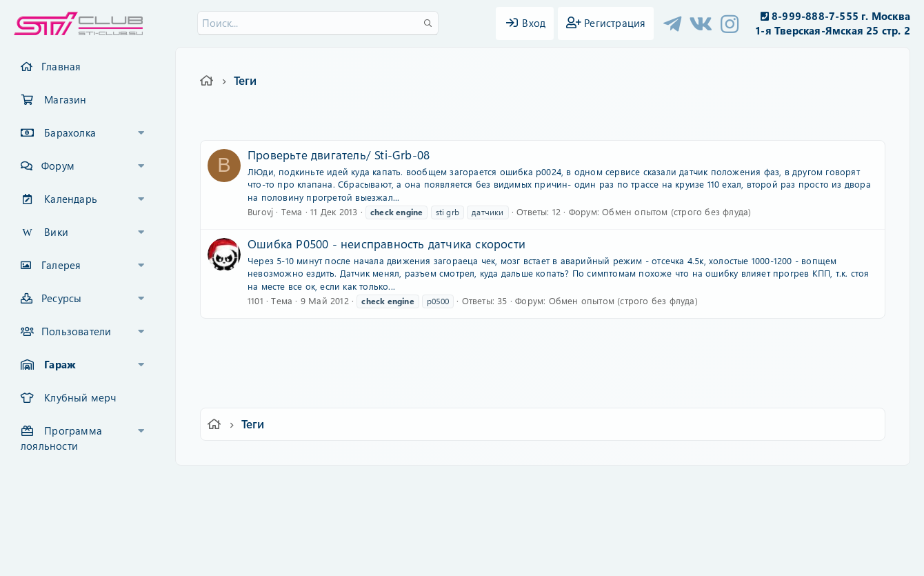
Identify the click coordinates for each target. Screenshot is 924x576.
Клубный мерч (80, 397)
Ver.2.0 (195, 485)
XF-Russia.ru (63, 514)
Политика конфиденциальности (556, 485)
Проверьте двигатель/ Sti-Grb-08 (339, 155)
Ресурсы (61, 298)
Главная (61, 66)
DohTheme (498, 557)
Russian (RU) (260, 485)
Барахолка (70, 132)
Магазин (65, 99)
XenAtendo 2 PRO (408, 536)
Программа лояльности (61, 438)
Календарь (71, 199)
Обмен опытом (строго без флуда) (676, 211)
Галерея (61, 265)
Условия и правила (430, 485)
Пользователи (76, 331)
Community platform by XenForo (462, 504)
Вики (56, 232)
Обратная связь (341, 485)
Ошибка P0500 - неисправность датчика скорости (386, 244)
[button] (141, 133)
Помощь (659, 485)
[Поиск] (318, 23)
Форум (58, 166)
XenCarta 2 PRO (408, 525)
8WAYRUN (525, 525)
